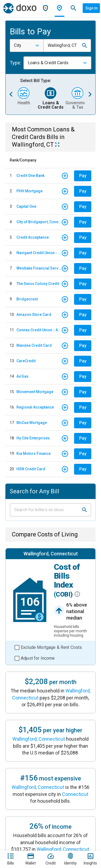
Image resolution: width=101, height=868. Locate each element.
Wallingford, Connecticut (39, 739)
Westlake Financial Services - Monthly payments (39, 268)
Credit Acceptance (33, 237)
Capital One (26, 206)
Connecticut (75, 794)
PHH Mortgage (29, 191)
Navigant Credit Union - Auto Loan (39, 253)
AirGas (22, 376)
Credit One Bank (30, 176)
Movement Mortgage (35, 392)
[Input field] (46, 510)
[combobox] (27, 46)
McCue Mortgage (32, 423)
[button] (85, 46)
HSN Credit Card (31, 469)
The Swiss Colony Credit (38, 284)
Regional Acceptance (35, 407)
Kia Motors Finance (34, 454)
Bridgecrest (27, 299)
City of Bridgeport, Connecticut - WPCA (39, 222)
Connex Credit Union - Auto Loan (39, 330)
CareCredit (26, 361)
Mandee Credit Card (34, 345)
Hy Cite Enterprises (33, 438)
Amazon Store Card (34, 315)
